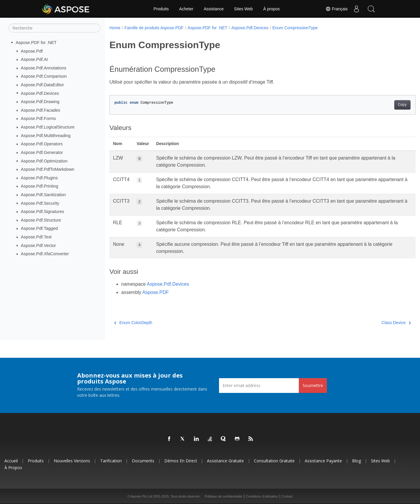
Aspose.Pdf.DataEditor (43, 85)
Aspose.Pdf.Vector (38, 245)
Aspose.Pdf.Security (40, 203)
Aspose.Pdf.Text (36, 237)
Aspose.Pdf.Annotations (44, 68)
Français (336, 9)
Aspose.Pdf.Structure (41, 220)
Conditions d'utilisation (262, 496)
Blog (356, 461)
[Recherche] (54, 28)
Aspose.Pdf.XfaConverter (45, 254)
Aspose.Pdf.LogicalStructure (48, 127)
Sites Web (244, 9)
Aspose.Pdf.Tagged (39, 228)
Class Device (375, 323)
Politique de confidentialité (223, 496)
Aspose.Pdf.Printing (40, 186)
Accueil (11, 461)
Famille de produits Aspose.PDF (154, 28)
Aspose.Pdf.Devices (40, 93)
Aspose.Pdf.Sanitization (43, 195)
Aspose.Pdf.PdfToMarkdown (48, 169)
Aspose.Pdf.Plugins (39, 178)
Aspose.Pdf (32, 51)
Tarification (111, 461)
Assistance (214, 9)
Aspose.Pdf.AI (34, 59)
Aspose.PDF (155, 292)
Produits (161, 9)
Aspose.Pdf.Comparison (44, 76)
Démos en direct (181, 461)
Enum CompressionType (295, 28)
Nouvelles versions (72, 461)
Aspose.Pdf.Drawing (40, 102)
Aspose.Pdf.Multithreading (46, 136)
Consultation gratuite (274, 461)
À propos (271, 9)
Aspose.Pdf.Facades (41, 110)
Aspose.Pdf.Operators (42, 144)
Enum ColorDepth (133, 323)
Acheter (186, 9)
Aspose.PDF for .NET (36, 43)
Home (115, 28)
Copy (381, 105)
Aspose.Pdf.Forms (38, 118)
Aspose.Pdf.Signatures (43, 212)
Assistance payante (323, 461)
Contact (287, 496)
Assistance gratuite (225, 461)
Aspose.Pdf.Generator (42, 152)
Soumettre (313, 385)
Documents (143, 461)
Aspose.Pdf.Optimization (44, 161)
